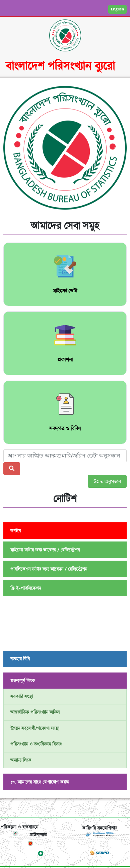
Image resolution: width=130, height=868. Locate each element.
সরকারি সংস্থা (22, 696)
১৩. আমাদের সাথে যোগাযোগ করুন (40, 782)
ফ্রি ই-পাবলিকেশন (26, 588)
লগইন (16, 531)
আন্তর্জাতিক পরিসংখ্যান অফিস (35, 712)
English (117, 9)
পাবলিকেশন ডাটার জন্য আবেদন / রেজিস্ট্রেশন (49, 569)
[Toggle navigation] (65, 808)
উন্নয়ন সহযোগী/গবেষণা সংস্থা (35, 728)
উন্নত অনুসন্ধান (107, 481)
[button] (13, 150)
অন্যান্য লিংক (21, 760)
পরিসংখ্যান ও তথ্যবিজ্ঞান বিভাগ (36, 744)
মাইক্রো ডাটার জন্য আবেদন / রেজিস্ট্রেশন (45, 550)
